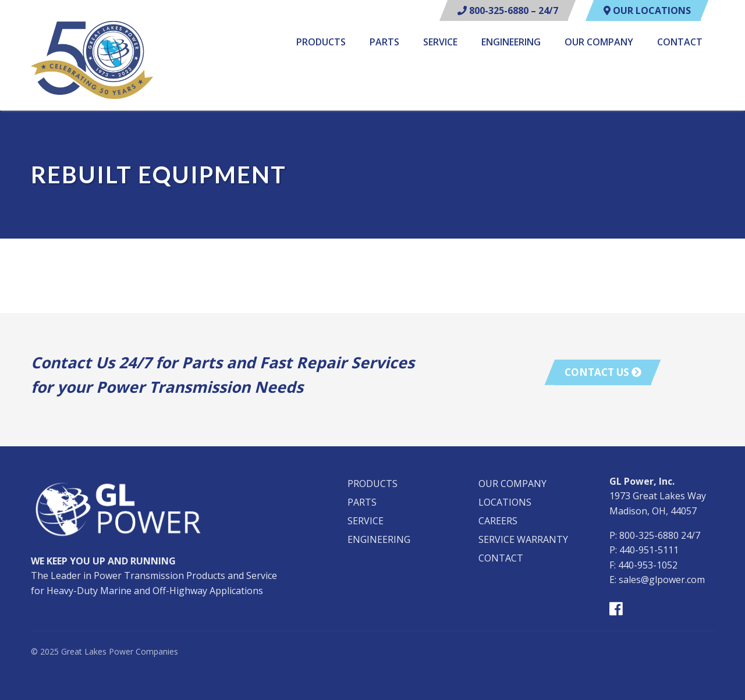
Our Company (599, 43)
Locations (505, 502)
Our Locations (647, 10)
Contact (680, 43)
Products (321, 43)
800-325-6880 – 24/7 (508, 10)
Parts (384, 43)
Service (440, 43)
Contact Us (603, 372)
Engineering (511, 43)
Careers (498, 521)
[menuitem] (321, 44)
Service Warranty (523, 539)
